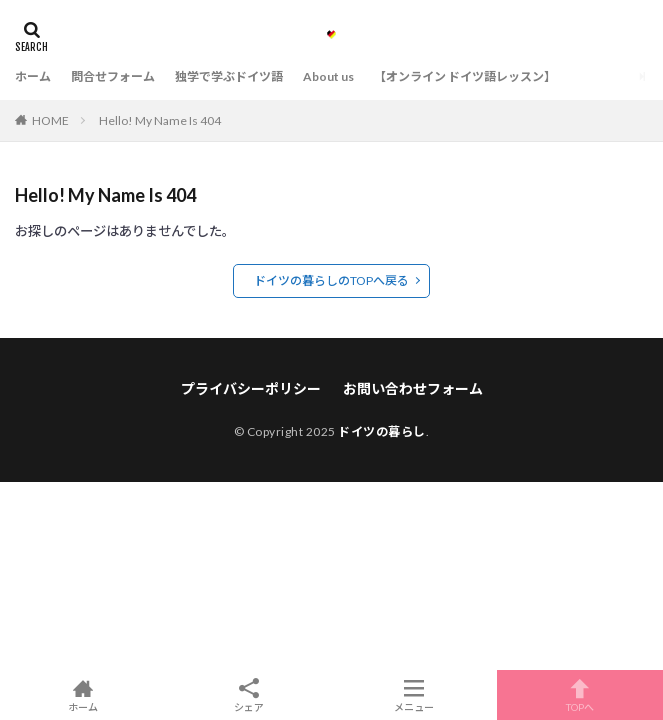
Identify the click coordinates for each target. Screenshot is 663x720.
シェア (249, 695)
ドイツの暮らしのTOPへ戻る (331, 280)
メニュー (415, 695)
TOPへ (580, 695)
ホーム (33, 76)
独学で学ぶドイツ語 (229, 76)
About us (328, 76)
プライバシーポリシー (251, 388)
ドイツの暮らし (382, 431)
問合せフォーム (113, 76)
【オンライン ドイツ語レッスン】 (465, 76)
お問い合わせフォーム (413, 388)
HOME (50, 120)
